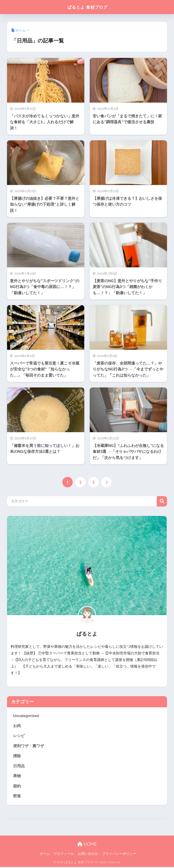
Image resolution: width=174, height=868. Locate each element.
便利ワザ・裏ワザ (29, 746)
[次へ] (107, 482)
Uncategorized (26, 716)
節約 (17, 787)
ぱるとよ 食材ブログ (87, 7)
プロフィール (64, 855)
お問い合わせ (88, 855)
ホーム (45, 855)
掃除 (17, 756)
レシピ (19, 736)
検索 (162, 501)
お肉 (17, 726)
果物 (17, 777)
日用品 (19, 766)
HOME (87, 845)
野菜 (17, 797)
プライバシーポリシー (119, 855)
